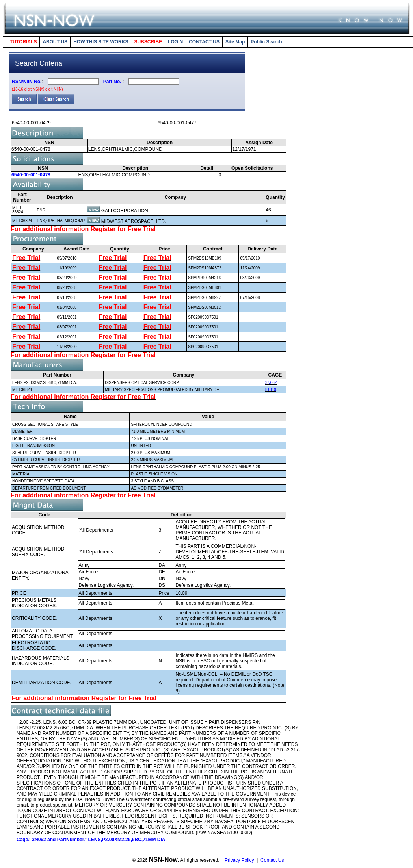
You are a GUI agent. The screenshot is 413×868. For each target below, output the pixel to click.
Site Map (235, 42)
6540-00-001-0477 (177, 123)
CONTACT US (204, 42)
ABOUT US (55, 42)
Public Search (266, 42)
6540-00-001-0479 (31, 123)
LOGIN (175, 42)
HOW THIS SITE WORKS (101, 42)
